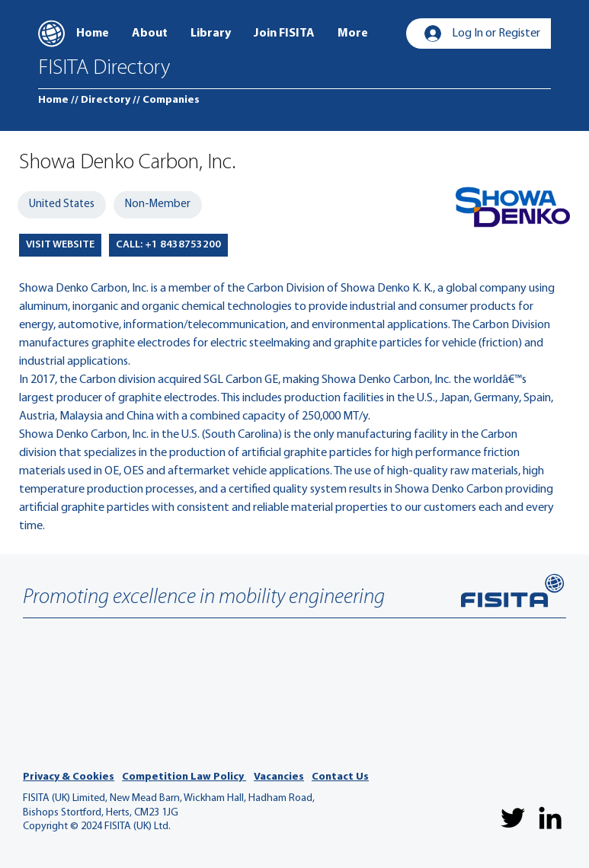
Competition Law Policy (184, 777)
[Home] (53, 101)
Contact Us (340, 777)
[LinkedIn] (550, 818)
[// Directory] (101, 101)
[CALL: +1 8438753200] (168, 245)
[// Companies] (166, 101)
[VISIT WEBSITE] (60, 245)
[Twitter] (513, 818)
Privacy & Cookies (69, 777)
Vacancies (279, 777)
